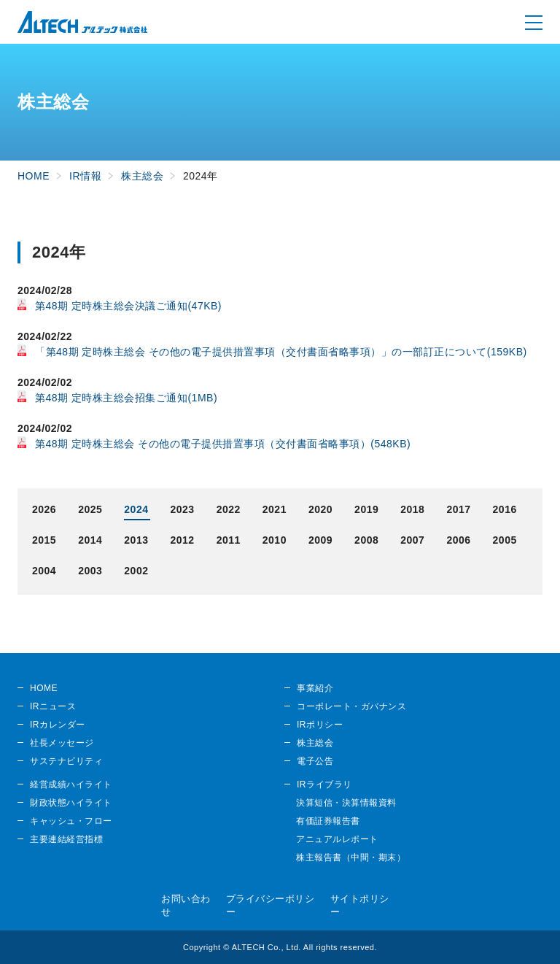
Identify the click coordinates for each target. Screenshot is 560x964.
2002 (136, 571)
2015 (44, 540)
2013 (136, 540)
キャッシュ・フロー (71, 821)
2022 (229, 509)
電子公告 (315, 761)
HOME (44, 688)
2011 (229, 540)
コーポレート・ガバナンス (351, 706)
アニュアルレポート (337, 839)
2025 (90, 509)
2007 (412, 540)
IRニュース (53, 706)
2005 (505, 540)
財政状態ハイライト (71, 803)
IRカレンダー (58, 725)
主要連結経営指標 (66, 839)
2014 (90, 540)
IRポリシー (320, 725)
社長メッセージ (62, 743)
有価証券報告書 (328, 821)
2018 (412, 509)
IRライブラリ (324, 784)
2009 (320, 540)
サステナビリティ (66, 761)
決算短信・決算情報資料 (346, 803)
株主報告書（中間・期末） (351, 857)
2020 (320, 509)
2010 (275, 540)
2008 (366, 540)
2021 (275, 509)
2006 (458, 540)
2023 (182, 509)
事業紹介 (315, 688)
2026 (44, 509)
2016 (505, 509)
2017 (458, 509)
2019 (366, 509)
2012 (182, 540)
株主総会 (315, 743)
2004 (44, 571)
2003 (90, 571)
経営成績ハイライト (71, 784)
